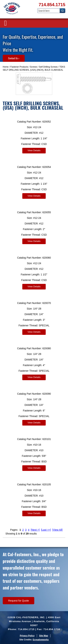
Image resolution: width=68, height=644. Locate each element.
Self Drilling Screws (48, 67)
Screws (33, 67)
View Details (34, 150)
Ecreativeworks (41, 640)
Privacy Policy (27, 636)
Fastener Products (19, 67)
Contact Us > (14, 58)
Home (6, 67)
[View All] (57, 530)
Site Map (44, 636)
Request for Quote (18, 601)
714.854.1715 (52, 5)
